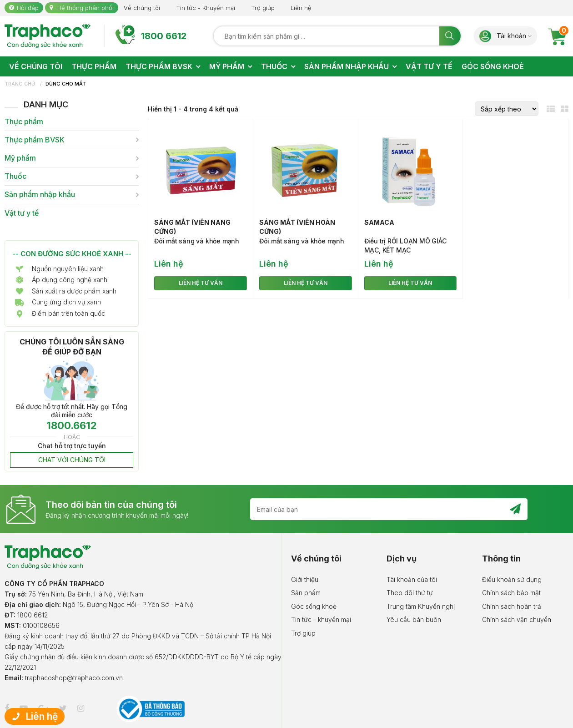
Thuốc (15, 176)
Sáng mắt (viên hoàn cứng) (297, 227)
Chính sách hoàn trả (512, 606)
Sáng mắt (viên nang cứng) (192, 227)
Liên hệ (301, 8)
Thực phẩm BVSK (35, 140)
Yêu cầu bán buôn (414, 619)
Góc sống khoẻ (314, 606)
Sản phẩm (306, 593)
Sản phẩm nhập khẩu (40, 195)
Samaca (379, 222)
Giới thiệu (305, 579)
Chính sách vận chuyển (517, 619)
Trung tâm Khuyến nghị (421, 606)
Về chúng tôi (142, 8)
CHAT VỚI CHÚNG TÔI (72, 460)
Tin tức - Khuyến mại (206, 8)
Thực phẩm (24, 122)
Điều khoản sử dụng (512, 579)
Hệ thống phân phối (85, 8)
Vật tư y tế (22, 213)
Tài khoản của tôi (412, 579)
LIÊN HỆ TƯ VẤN (201, 283)
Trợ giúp (263, 8)
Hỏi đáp (28, 8)
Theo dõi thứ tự (410, 593)
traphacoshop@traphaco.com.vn (74, 678)
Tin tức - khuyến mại (321, 619)
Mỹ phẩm (20, 158)
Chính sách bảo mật (511, 593)
